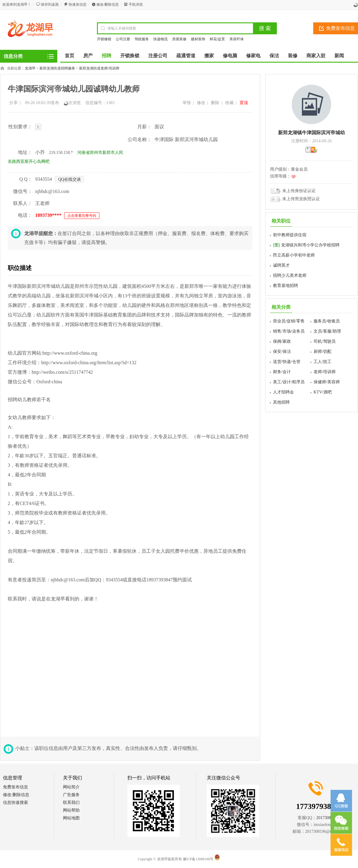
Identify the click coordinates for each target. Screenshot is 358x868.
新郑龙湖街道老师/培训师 (99, 68)
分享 (13, 103)
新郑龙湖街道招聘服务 (57, 68)
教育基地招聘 (286, 286)
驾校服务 (142, 39)
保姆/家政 (282, 341)
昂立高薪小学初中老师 (294, 255)
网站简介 (71, 787)
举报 (187, 103)
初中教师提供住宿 (290, 235)
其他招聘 (281, 402)
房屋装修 (179, 39)
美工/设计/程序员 (289, 382)
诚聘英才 (281, 265)
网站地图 (71, 818)
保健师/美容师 (327, 382)
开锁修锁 (104, 39)
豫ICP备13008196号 (198, 859)
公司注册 (123, 39)
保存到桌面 (50, 4)
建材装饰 (198, 39)
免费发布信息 (16, 787)
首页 (70, 56)
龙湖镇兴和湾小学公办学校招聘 (306, 245)
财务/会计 (282, 372)
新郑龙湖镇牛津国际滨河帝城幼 (311, 133)
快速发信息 (78, 4)
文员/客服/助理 (327, 331)
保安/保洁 (282, 352)
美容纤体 (237, 39)
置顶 (244, 103)
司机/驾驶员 (325, 341)
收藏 (229, 103)
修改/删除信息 (108, 4)
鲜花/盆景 (217, 39)
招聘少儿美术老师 (290, 275)
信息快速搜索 (16, 803)
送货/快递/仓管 (287, 362)
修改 (201, 103)
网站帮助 (71, 810)
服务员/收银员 (327, 321)
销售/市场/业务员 (289, 331)
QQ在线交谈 (70, 179)
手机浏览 (136, 4)
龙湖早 (30, 68)
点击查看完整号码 (82, 216)
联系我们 (71, 803)
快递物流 (161, 39)
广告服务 (71, 795)
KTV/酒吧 (323, 392)
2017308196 (327, 818)
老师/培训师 (325, 372)
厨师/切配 (322, 352)
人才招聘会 (283, 392)
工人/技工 (322, 362)
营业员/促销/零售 (289, 321)
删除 (215, 103)
